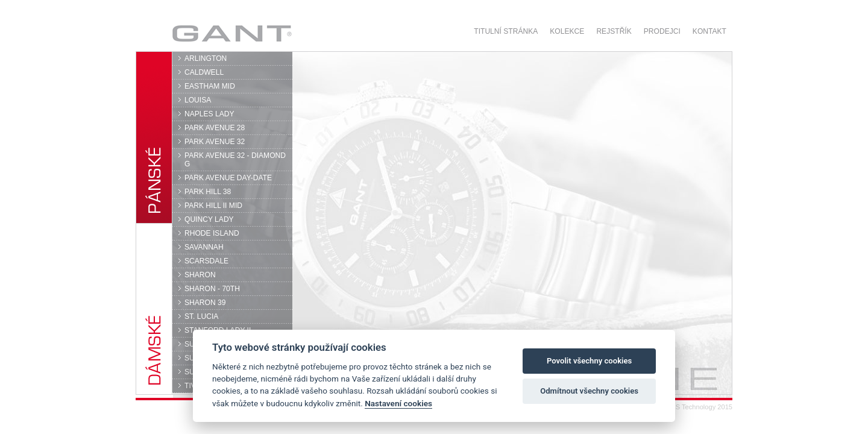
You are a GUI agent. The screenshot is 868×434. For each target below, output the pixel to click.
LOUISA (198, 100)
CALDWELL (204, 72)
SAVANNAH (204, 247)
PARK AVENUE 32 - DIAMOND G (235, 160)
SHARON (200, 275)
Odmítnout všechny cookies (589, 391)
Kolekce (567, 31)
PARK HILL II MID (213, 206)
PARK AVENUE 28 (215, 128)
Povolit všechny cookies (589, 361)
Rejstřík (614, 31)
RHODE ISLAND (212, 233)
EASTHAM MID (210, 86)
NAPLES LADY (209, 114)
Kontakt (709, 31)
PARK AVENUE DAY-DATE (228, 178)
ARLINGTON (206, 58)
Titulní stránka (506, 31)
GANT (232, 33)
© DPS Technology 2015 (696, 407)
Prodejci (662, 31)
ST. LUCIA (201, 316)
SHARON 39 (205, 303)
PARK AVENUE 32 (215, 142)
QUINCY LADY (209, 219)
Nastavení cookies (398, 403)
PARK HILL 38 (208, 192)
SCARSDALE (206, 261)
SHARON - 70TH (212, 289)
